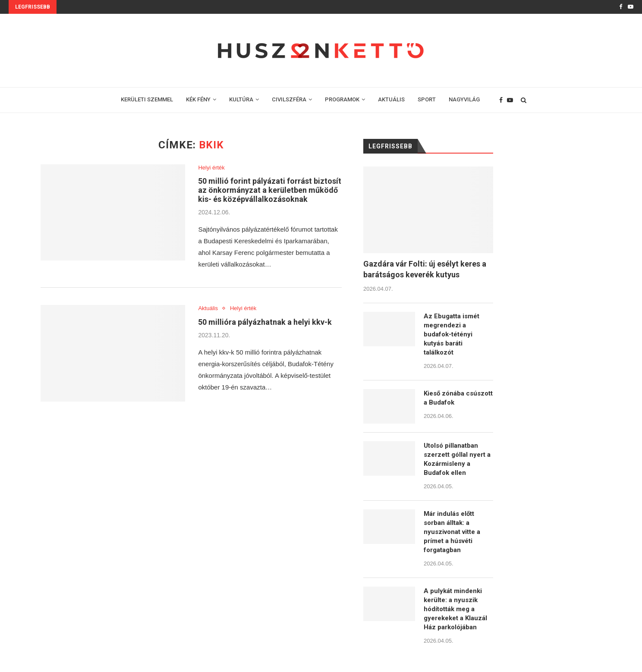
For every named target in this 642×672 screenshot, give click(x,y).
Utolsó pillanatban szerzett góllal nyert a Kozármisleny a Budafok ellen (457, 459)
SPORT (427, 99)
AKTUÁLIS (391, 99)
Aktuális (208, 308)
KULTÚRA (241, 99)
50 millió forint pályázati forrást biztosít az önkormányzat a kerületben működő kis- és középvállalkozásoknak (270, 190)
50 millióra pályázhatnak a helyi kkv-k (265, 322)
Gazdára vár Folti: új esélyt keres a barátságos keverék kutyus (425, 269)
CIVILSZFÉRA (289, 99)
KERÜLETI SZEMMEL (147, 99)
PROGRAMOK (342, 99)
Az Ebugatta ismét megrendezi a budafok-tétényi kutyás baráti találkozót (452, 334)
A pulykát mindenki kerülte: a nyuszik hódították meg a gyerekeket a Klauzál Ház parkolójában (455, 609)
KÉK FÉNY (198, 99)
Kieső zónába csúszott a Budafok (458, 398)
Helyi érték (211, 168)
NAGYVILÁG (464, 99)
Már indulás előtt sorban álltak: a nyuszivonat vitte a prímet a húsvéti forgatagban (452, 532)
